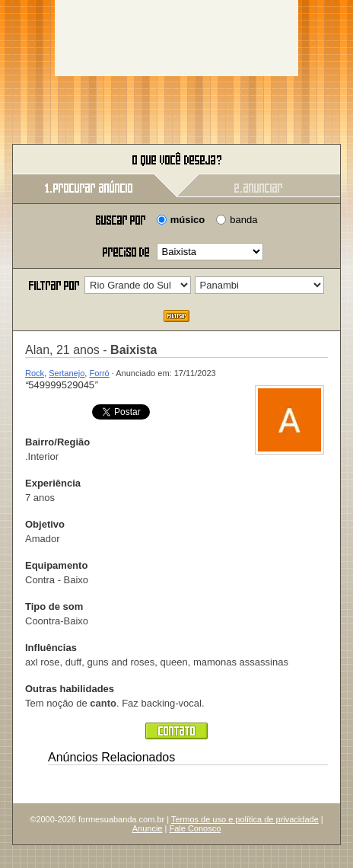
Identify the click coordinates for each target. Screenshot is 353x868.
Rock (35, 373)
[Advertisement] (176, 38)
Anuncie (148, 828)
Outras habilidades (70, 689)
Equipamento (56, 565)
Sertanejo (67, 373)
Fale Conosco (195, 828)
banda (243, 220)
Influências (51, 648)
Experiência (53, 483)
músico (188, 220)
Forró (99, 373)
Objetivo (45, 524)
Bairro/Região (57, 442)
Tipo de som (54, 606)
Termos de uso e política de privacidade (245, 819)
